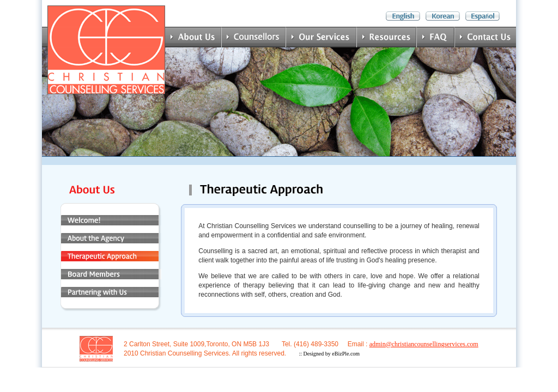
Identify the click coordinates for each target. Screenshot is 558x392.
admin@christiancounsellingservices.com (424, 344)
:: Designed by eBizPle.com (329, 354)
